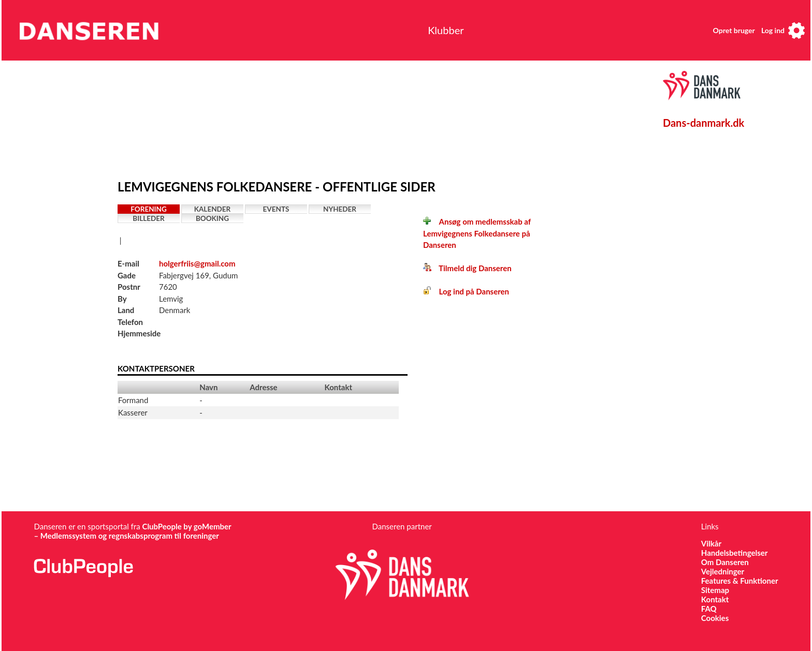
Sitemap (715, 590)
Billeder (148, 218)
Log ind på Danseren (466, 291)
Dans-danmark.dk (704, 123)
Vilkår (711, 543)
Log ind (773, 30)
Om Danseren (725, 562)
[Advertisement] (358, 117)
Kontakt (715, 599)
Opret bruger (734, 30)
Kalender (213, 209)
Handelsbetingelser (735, 553)
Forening (149, 209)
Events (276, 209)
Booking (212, 218)
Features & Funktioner (740, 581)
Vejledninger (723, 571)
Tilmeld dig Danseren (467, 268)
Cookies (715, 618)
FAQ (709, 609)
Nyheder (340, 209)
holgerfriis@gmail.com (197, 263)
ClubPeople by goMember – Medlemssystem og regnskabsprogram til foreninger (132, 531)
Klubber (446, 30)
